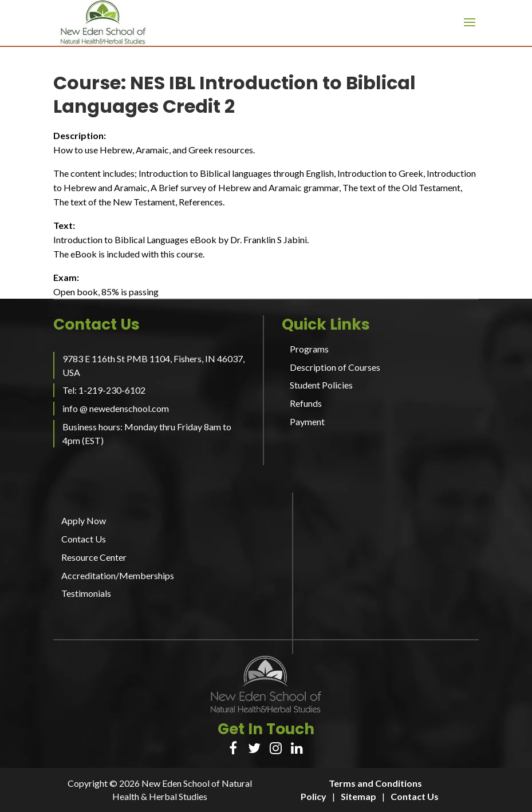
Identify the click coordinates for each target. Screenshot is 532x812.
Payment (307, 421)
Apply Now (84, 520)
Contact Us (84, 539)
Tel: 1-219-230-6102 (104, 390)
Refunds (306, 403)
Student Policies (321, 385)
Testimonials (86, 593)
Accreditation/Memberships (118, 575)
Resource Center (94, 557)
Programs (309, 349)
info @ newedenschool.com (116, 408)
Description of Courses (335, 367)
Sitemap (358, 796)
